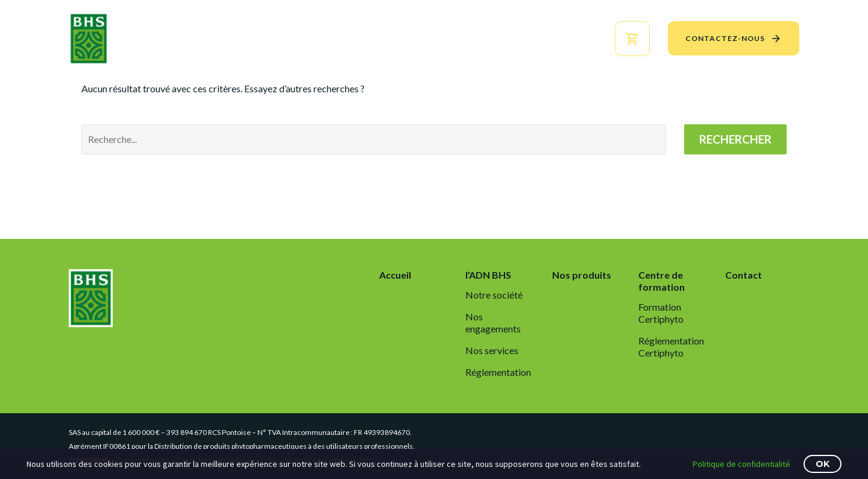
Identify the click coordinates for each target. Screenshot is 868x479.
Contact (744, 275)
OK (822, 464)
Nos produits (406, 38)
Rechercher (735, 139)
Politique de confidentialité (741, 464)
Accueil (264, 38)
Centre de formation (518, 38)
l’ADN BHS (327, 38)
